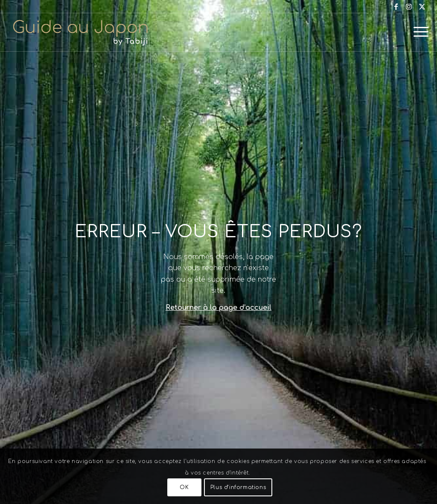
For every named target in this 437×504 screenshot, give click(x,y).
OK (184, 487)
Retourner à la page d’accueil (218, 308)
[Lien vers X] (422, 6)
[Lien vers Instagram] (409, 6)
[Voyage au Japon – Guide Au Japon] (80, 32)
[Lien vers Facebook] (396, 6)
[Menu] (418, 32)
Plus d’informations (238, 487)
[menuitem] (418, 32)
